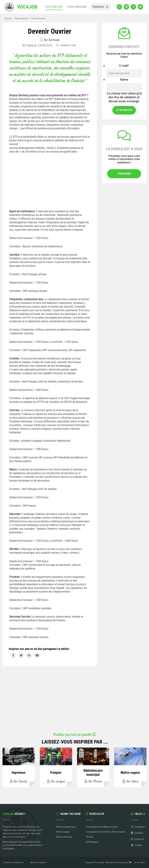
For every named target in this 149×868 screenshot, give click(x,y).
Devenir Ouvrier (38, 19)
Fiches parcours (77, 7)
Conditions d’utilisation (13, 862)
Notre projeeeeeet (66, 827)
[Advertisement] (50, 182)
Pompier (56, 773)
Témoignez (98, 7)
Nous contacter (64, 837)
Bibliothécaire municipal (93, 773)
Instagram (138, 827)
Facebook (138, 839)
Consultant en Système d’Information (106, 832)
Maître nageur (130, 773)
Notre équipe (63, 832)
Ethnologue (92, 842)
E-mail (124, 66)
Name (124, 80)
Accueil (8, 19)
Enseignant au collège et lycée (102, 827)
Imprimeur (19, 773)
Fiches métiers (54, 7)
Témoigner (124, 174)
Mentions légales (38, 862)
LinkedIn (137, 833)
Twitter (137, 845)
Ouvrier (90, 837)
